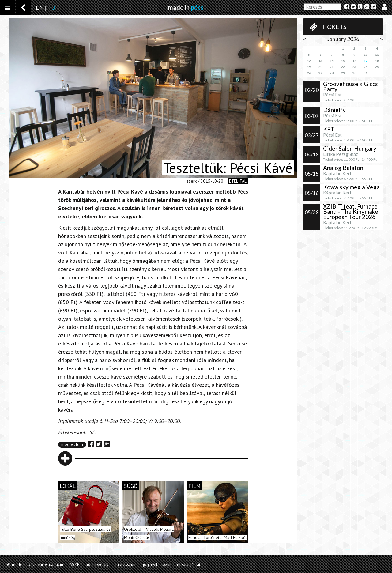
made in (186, 7)
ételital (238, 181)
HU (51, 8)
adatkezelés (97, 564)
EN (40, 8)
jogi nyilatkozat (157, 564)
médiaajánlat (189, 564)
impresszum (126, 564)
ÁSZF (74, 564)
